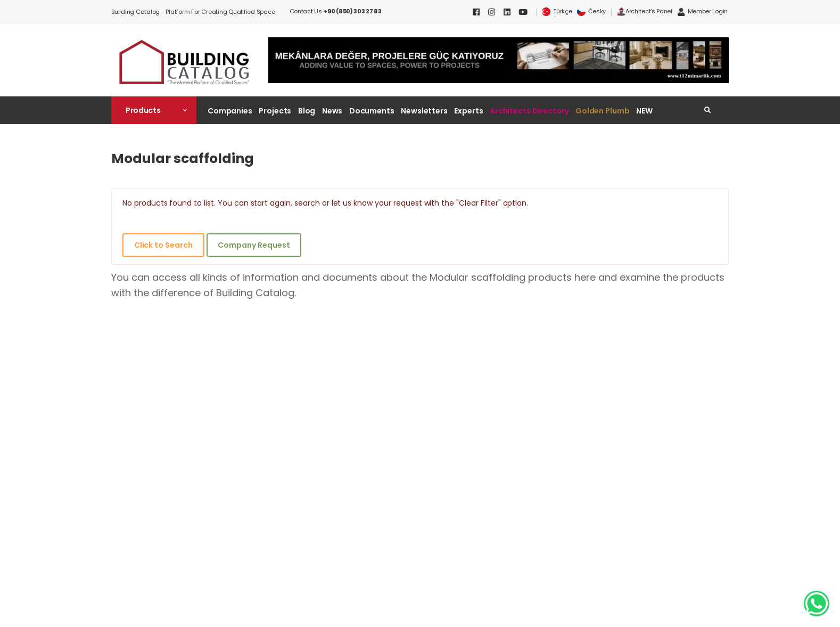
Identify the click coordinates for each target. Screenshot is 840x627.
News (332, 111)
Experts (468, 111)
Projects (275, 111)
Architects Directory (529, 111)
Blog (307, 111)
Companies (230, 111)
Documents (372, 111)
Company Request (254, 245)
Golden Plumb (603, 111)
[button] (154, 110)
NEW (644, 111)
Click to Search (163, 245)
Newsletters (424, 111)
